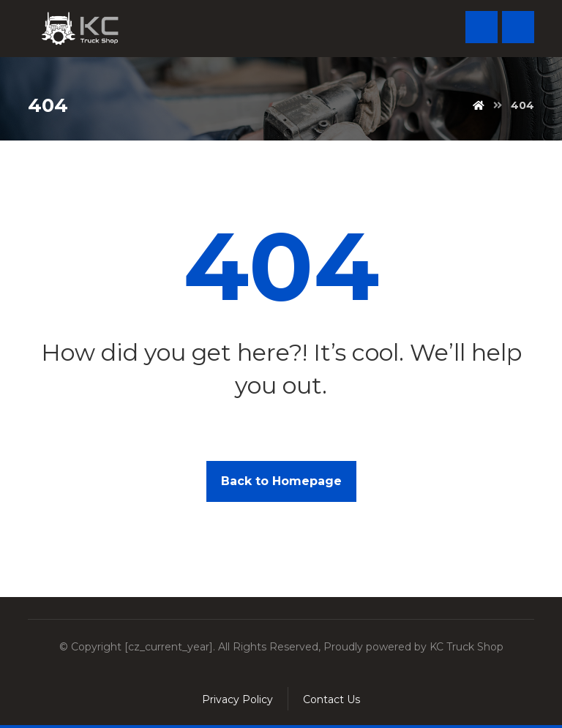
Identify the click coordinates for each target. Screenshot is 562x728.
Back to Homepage (281, 481)
